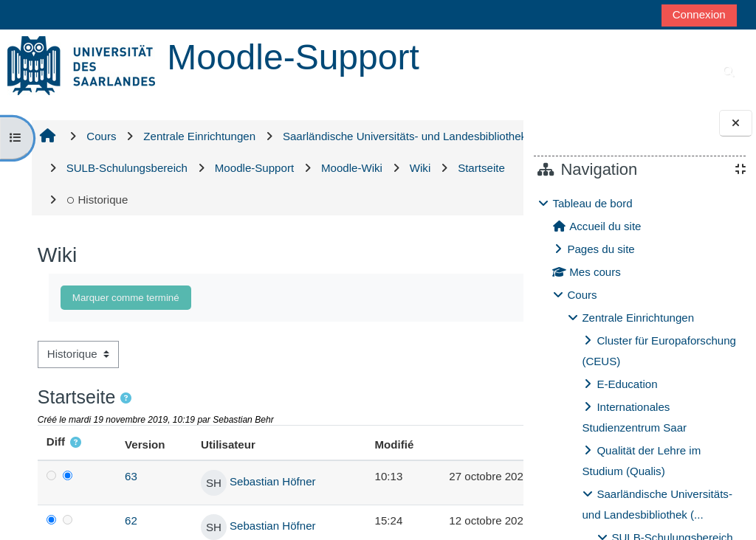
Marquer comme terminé (125, 298)
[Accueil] (81, 65)
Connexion (699, 14)
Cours (582, 295)
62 (121, 520)
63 (121, 476)
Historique (414, 200)
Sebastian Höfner (253, 482)
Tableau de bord (592, 203)
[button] (125, 399)
